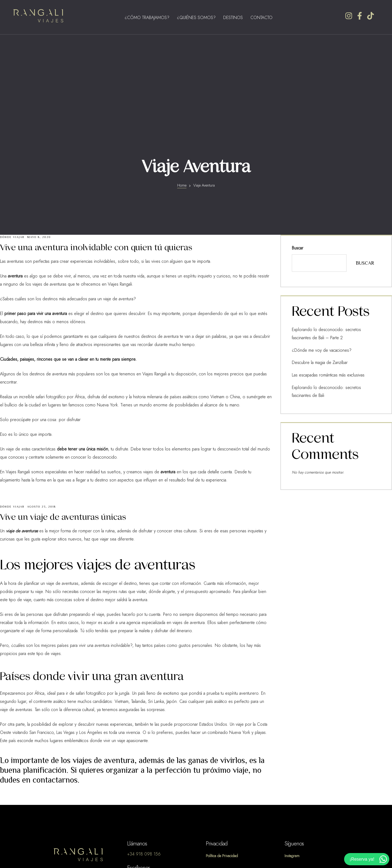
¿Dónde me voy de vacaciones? (316, 248)
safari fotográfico (91, 594)
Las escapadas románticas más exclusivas (323, 271)
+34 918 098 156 (144, 755)
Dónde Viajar (12, 138)
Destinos (233, 18)
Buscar (298, 149)
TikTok (290, 786)
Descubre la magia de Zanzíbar (315, 260)
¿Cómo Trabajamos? (147, 18)
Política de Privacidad (224, 756)
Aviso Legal (216, 771)
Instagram (293, 756)
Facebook (293, 771)
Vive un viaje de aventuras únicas (63, 418)
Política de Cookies (223, 786)
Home (182, 86)
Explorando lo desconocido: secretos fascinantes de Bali (334, 283)
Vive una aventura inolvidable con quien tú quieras (96, 148)
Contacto (261, 18)
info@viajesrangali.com (147, 779)
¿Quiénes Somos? (196, 18)
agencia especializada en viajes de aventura (166, 523)
